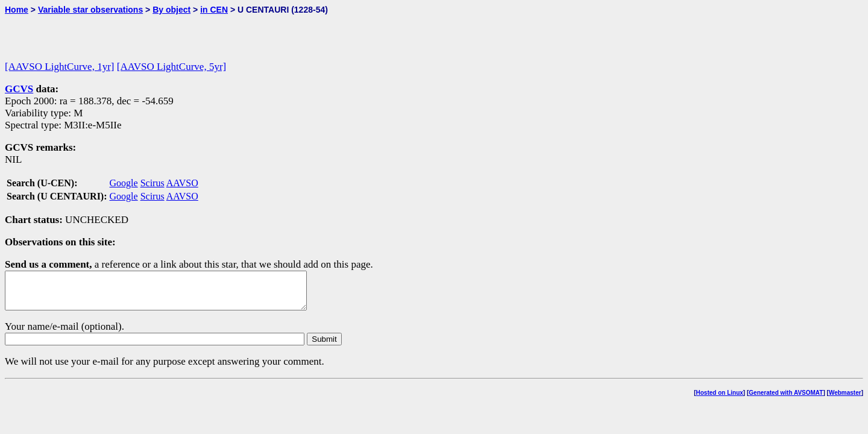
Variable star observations (90, 10)
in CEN (214, 10)
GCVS (19, 89)
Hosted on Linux (720, 400)
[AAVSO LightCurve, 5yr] (171, 67)
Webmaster (845, 400)
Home (17, 10)
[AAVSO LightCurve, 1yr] (59, 67)
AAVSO (182, 183)
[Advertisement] (146, 33)
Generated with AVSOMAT (786, 400)
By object (171, 10)
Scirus (153, 183)
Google (124, 183)
